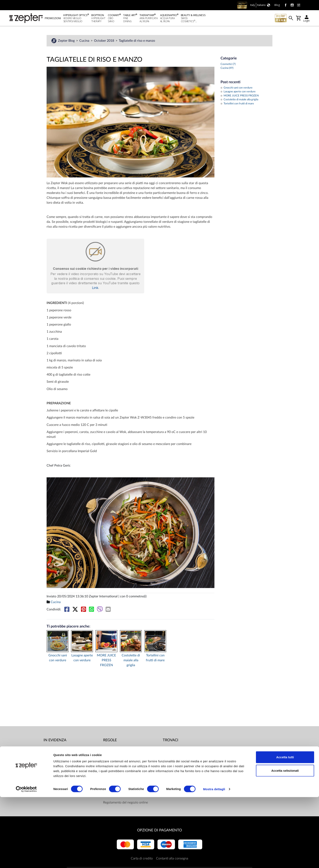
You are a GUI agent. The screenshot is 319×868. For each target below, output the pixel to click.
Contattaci (51, 766)
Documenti (111, 749)
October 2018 (104, 42)
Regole (110, 741)
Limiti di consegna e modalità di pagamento (125, 784)
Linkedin (174, 774)
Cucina (85, 42)
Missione (50, 758)
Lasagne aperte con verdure (82, 658)
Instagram (175, 766)
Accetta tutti (285, 828)
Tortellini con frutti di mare (155, 658)
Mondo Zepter (54, 749)
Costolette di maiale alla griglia (131, 661)
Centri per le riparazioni (120, 758)
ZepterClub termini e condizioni (126, 795)
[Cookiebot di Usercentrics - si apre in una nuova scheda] (26, 860)
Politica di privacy (116, 774)
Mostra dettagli (214, 860)
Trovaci (170, 741)
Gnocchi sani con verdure (58, 658)
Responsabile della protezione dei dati (130, 766)
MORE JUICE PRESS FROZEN (106, 661)
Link (95, 289)
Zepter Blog (67, 42)
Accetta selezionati (285, 841)
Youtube (174, 758)
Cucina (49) (227, 69)
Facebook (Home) (180, 749)
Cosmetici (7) (228, 65)
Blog (47, 774)
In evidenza (55, 741)
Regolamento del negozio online (126, 803)
